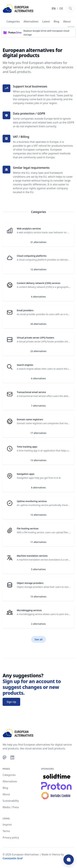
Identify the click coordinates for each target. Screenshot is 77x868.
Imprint (7, 825)
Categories (13, 21)
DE (61, 8)
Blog (56, 21)
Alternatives (31, 21)
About (67, 21)
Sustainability (11, 801)
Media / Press (11, 807)
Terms (6, 831)
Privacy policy (11, 838)
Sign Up (11, 702)
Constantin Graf (13, 858)
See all (38, 639)
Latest (46, 21)
